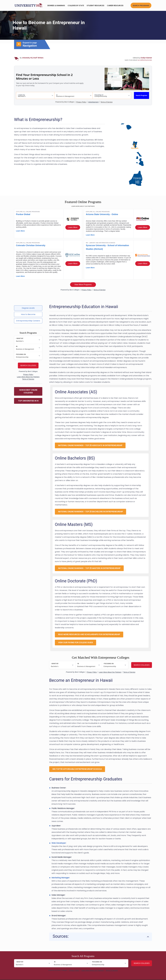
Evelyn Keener (146, 58)
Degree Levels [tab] (28, 308)
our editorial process (145, 60)
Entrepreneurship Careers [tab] (28, 321)
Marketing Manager (60, 878)
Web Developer (59, 843)
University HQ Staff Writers (33, 58)
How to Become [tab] (28, 314)
